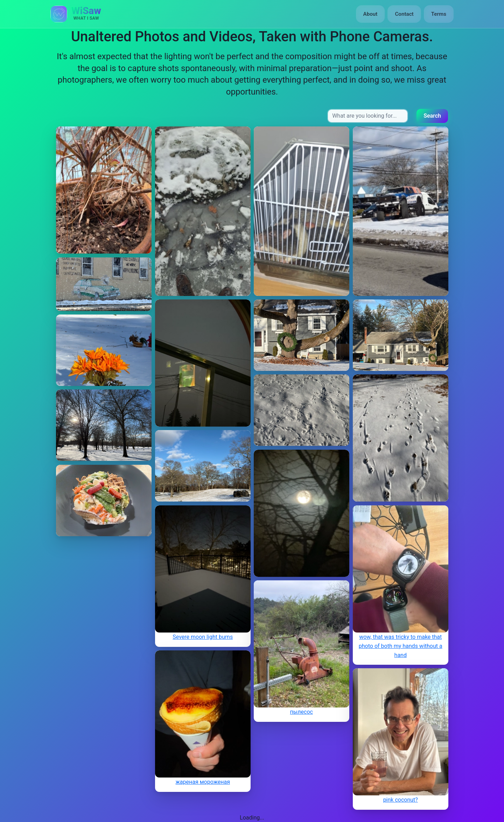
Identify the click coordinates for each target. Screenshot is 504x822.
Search (432, 116)
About (370, 14)
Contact (404, 14)
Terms (439, 14)
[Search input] (368, 116)
